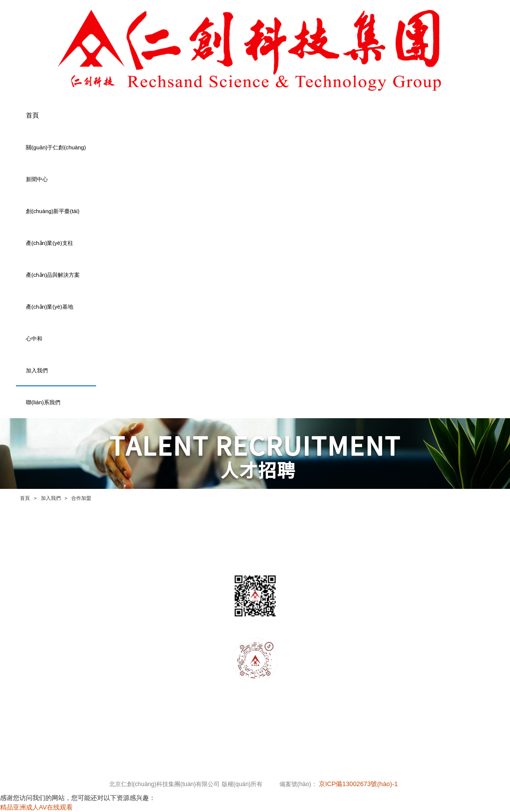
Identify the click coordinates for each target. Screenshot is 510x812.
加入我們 (37, 370)
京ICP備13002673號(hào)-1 (359, 784)
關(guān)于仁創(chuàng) (56, 147)
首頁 (32, 115)
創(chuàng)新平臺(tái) (53, 211)
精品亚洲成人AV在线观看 (36, 807)
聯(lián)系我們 (43, 402)
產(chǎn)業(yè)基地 (50, 307)
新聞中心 (37, 179)
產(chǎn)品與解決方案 (53, 275)
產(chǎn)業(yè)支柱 (50, 243)
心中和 (34, 339)
